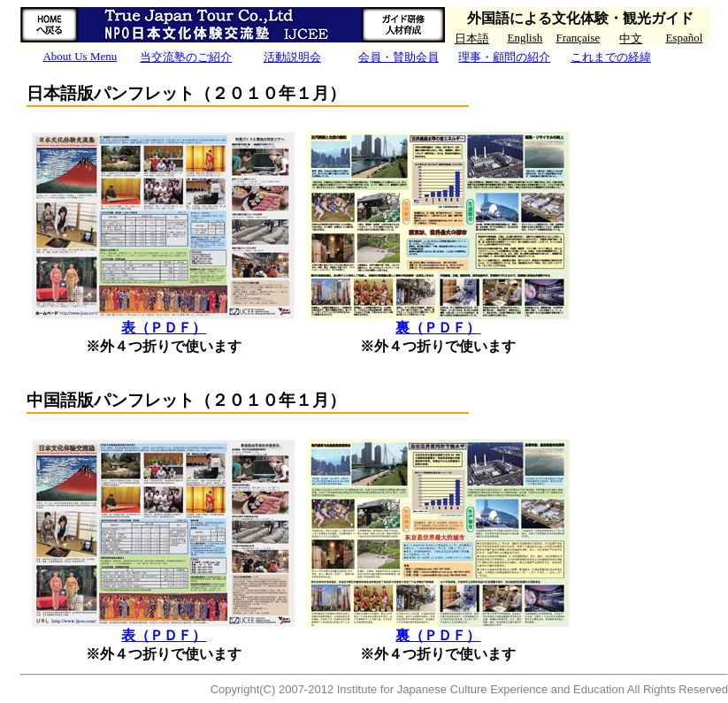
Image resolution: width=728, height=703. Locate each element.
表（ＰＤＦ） (164, 328)
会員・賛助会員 (398, 57)
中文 (631, 38)
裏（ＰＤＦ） (438, 328)
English (525, 38)
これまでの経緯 (611, 57)
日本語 (472, 38)
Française (578, 38)
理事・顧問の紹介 (504, 57)
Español (684, 38)
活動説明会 (292, 57)
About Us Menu (80, 56)
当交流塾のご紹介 (186, 57)
